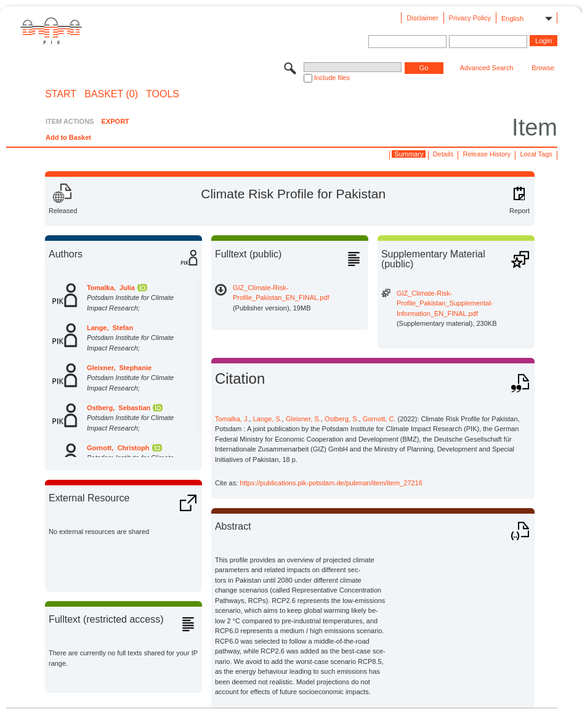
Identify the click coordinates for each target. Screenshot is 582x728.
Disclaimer (422, 18)
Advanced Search (487, 68)
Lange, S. (268, 419)
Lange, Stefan (110, 328)
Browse (543, 68)
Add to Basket (68, 137)
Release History (487, 154)
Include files (332, 78)
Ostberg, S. (342, 419)
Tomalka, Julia (111, 288)
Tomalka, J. (232, 419)
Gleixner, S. (303, 419)
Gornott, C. (379, 419)
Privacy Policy (470, 18)
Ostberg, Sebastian (119, 408)
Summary (409, 154)
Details (443, 154)
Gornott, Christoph (118, 448)
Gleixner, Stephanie (119, 368)
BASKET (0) (111, 94)
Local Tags (536, 154)
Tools (163, 94)
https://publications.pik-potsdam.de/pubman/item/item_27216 (331, 483)
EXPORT (115, 121)
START (61, 94)
